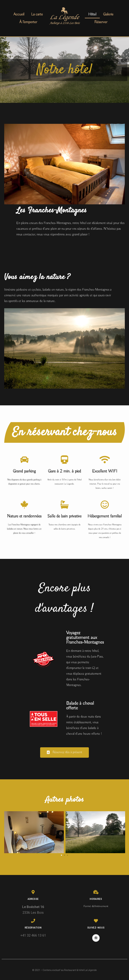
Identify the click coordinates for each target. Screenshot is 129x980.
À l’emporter (28, 22)
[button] (64, 752)
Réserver (101, 22)
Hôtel (92, 14)
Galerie (108, 14)
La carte (37, 14)
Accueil (19, 14)
